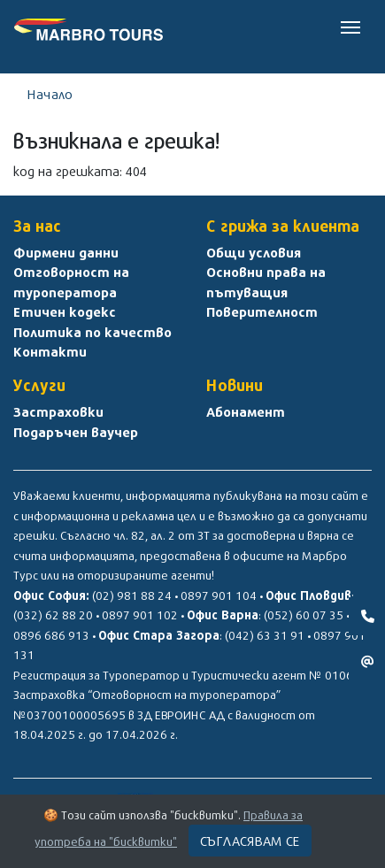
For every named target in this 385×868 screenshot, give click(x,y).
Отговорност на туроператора (71, 282)
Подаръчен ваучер (76, 432)
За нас (37, 226)
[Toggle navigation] (350, 26)
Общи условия (254, 252)
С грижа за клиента (283, 226)
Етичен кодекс (65, 311)
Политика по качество (92, 332)
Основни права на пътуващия (266, 282)
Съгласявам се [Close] (250, 841)
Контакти (50, 351)
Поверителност (262, 311)
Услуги (39, 385)
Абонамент (246, 411)
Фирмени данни (66, 252)
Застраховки (58, 411)
